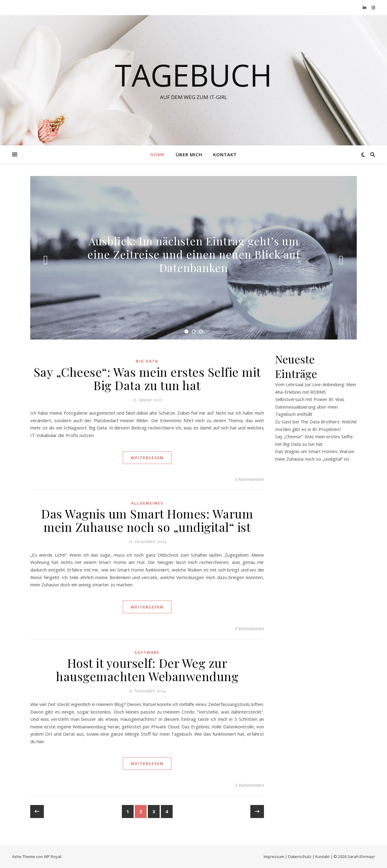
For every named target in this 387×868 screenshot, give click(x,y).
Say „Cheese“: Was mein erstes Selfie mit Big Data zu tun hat (147, 378)
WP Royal (52, 856)
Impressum (274, 856)
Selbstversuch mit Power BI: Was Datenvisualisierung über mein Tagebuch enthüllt (310, 407)
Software (147, 653)
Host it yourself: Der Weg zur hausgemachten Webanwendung (147, 669)
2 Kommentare (249, 785)
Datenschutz (300, 856)
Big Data (147, 361)
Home (158, 154)
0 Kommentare (249, 479)
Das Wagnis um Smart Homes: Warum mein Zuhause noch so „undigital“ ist (147, 520)
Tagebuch (193, 75)
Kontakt (225, 154)
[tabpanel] (193, 258)
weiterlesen (147, 458)
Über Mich (189, 154)
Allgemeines (147, 503)
